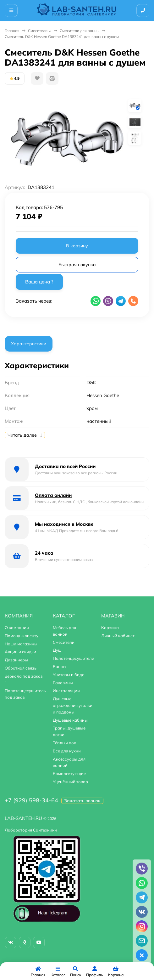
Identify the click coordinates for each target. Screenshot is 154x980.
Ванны (60, 666)
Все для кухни (67, 751)
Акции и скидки (20, 652)
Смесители (38, 31)
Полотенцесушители (74, 658)
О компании (17, 627)
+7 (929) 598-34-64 (31, 800)
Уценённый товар (70, 782)
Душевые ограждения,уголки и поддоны (73, 705)
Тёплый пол (65, 743)
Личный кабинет (118, 636)
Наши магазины (21, 644)
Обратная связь (21, 668)
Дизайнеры (16, 660)
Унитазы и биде (69, 675)
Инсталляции (66, 691)
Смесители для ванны (80, 31)
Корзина (110, 627)
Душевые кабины (70, 720)
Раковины (63, 683)
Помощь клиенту (22, 636)
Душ (57, 650)
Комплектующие (69, 773)
